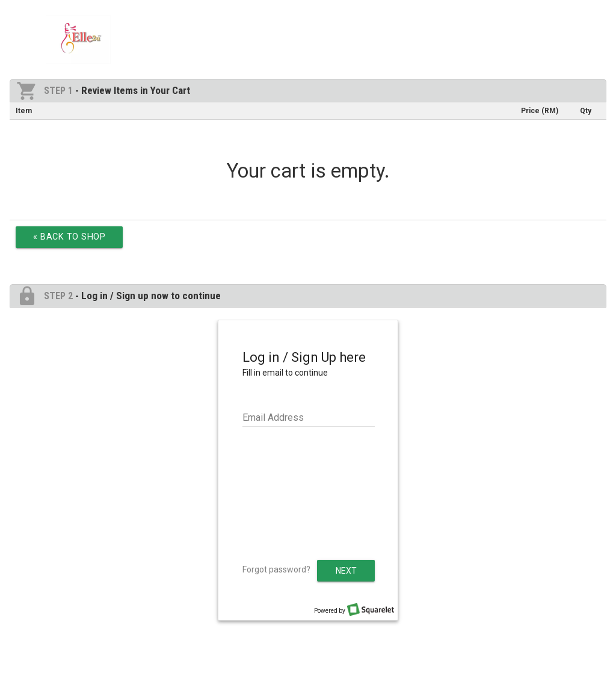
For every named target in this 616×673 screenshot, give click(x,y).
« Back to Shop (69, 237)
